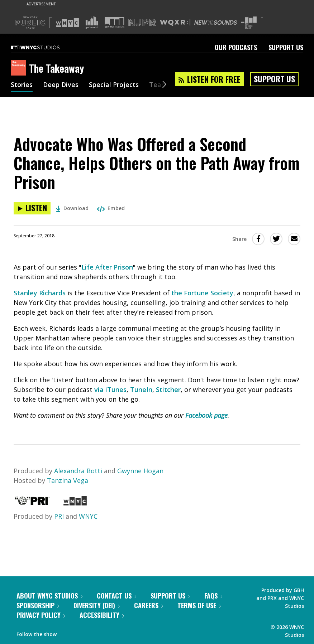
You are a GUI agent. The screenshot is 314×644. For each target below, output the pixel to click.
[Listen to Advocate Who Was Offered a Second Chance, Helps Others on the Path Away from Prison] (32, 208)
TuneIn (141, 389)
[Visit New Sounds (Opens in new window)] (216, 23)
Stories (22, 85)
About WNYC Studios (49, 596)
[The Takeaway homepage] (20, 68)
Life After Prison (107, 267)
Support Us (286, 47)
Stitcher (168, 389)
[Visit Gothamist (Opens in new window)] (92, 23)
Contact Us (116, 596)
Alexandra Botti (78, 471)
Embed (111, 208)
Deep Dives (61, 85)
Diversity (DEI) (97, 605)
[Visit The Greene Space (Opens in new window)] (249, 23)
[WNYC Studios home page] (44, 47)
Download (72, 208)
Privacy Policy (41, 615)
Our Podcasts (236, 47)
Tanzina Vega (68, 480)
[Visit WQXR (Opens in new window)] (175, 23)
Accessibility (102, 615)
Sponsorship (38, 605)
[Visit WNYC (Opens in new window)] (67, 23)
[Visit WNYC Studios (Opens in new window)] (115, 22)
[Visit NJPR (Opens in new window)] (142, 23)
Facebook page (206, 415)
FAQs (213, 596)
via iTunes (110, 389)
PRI (59, 516)
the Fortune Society (202, 293)
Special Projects (114, 85)
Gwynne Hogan (140, 471)
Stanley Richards (40, 293)
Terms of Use (199, 605)
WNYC (88, 516)
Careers (149, 605)
